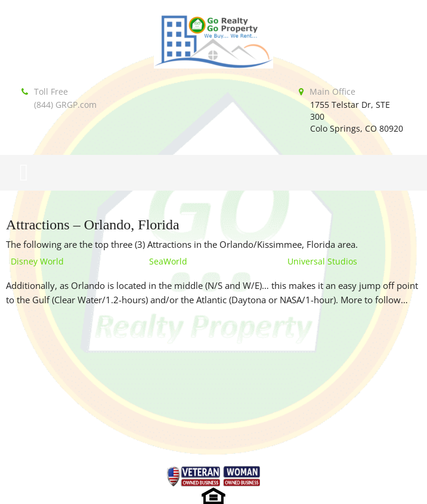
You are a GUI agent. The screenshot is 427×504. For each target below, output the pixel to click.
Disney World (37, 261)
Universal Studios (322, 261)
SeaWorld (168, 261)
